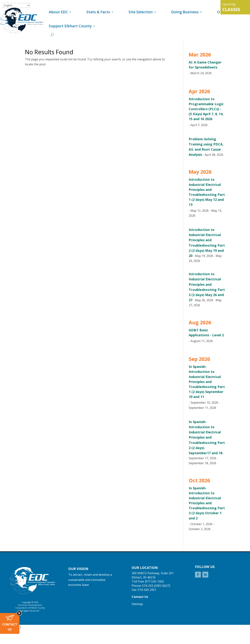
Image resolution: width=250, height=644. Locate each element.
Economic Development (30, 605)
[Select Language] (16, 5)
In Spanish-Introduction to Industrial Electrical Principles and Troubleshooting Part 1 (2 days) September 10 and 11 (207, 382)
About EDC (58, 12)
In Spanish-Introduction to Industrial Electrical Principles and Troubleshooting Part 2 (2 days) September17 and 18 (207, 437)
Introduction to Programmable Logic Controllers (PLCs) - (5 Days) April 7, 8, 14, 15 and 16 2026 (206, 109)
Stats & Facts (98, 12)
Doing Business (185, 12)
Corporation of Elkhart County (30, 608)
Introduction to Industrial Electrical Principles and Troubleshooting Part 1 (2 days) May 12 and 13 (207, 192)
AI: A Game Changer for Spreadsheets (205, 65)
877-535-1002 (155, 581)
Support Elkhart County (70, 26)
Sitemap (137, 604)
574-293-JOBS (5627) (156, 586)
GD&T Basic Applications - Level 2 (206, 333)
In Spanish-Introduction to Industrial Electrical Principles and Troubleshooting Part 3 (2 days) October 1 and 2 (207, 503)
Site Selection (141, 12)
